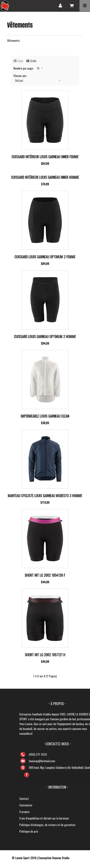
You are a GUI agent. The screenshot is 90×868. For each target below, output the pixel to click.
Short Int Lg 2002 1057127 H (45, 655)
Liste (20, 61)
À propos (76, 812)
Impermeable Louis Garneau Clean (45, 416)
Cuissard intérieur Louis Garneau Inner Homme (45, 177)
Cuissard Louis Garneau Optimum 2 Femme (45, 257)
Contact (76, 798)
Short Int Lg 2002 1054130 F (45, 575)
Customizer (78, 805)
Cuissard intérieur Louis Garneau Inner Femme (45, 157)
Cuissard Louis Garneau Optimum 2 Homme (45, 337)
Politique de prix (80, 831)
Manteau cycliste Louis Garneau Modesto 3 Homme (45, 496)
